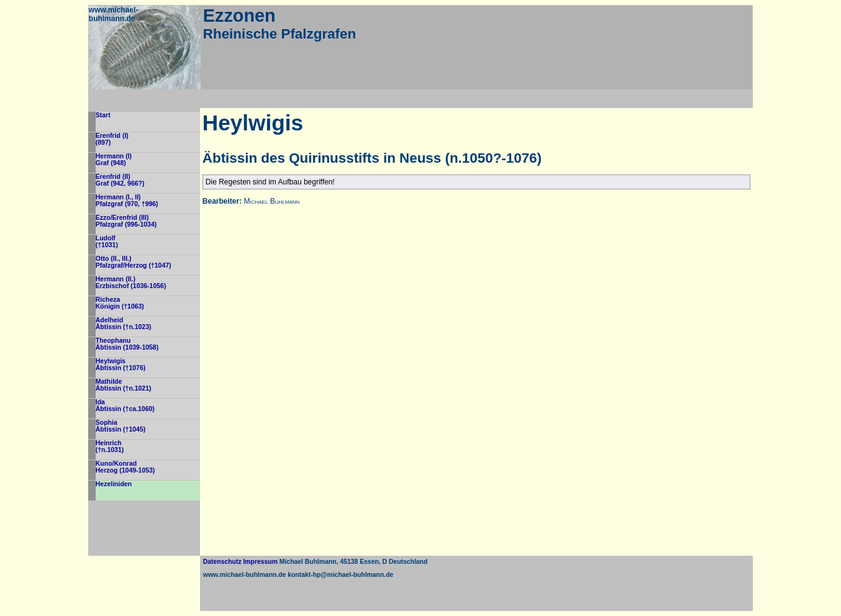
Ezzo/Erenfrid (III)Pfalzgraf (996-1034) (126, 221)
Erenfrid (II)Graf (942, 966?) (120, 180)
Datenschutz (222, 562)
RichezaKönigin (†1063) (120, 303)
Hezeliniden (114, 484)
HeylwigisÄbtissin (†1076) (120, 365)
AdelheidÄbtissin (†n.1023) (124, 324)
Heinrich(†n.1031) (110, 446)
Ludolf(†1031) (107, 242)
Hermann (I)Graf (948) (114, 160)
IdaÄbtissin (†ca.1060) (125, 405)
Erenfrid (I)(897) (112, 139)
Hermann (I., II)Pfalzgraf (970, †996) (127, 201)
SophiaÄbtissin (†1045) (120, 426)
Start (103, 115)
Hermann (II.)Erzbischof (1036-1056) (131, 283)
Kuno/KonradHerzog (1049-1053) (125, 467)
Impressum (260, 562)
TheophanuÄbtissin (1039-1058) (127, 344)
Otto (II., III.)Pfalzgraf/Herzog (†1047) (134, 262)
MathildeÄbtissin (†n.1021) (124, 385)
